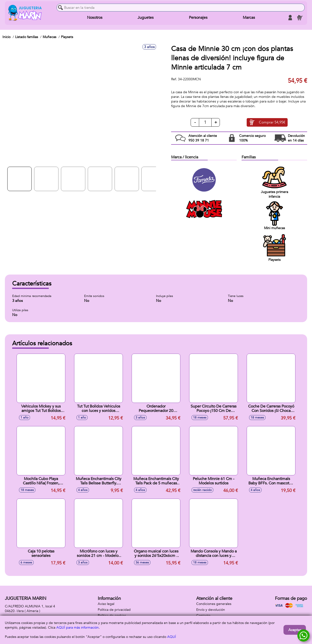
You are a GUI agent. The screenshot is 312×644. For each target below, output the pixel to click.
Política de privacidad (114, 610)
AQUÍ (172, 637)
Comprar (272, 123)
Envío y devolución (211, 610)
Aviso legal (106, 604)
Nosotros (95, 18)
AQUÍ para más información (78, 628)
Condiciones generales (214, 604)
